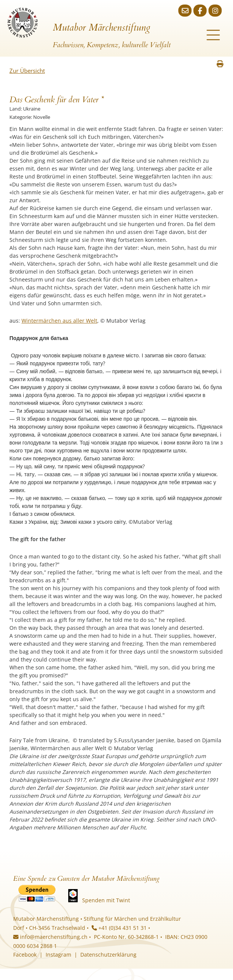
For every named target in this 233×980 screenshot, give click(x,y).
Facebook (25, 955)
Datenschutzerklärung (108, 955)
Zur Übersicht (27, 71)
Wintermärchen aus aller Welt (59, 321)
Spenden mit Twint (106, 900)
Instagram (58, 955)
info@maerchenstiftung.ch (50, 937)
